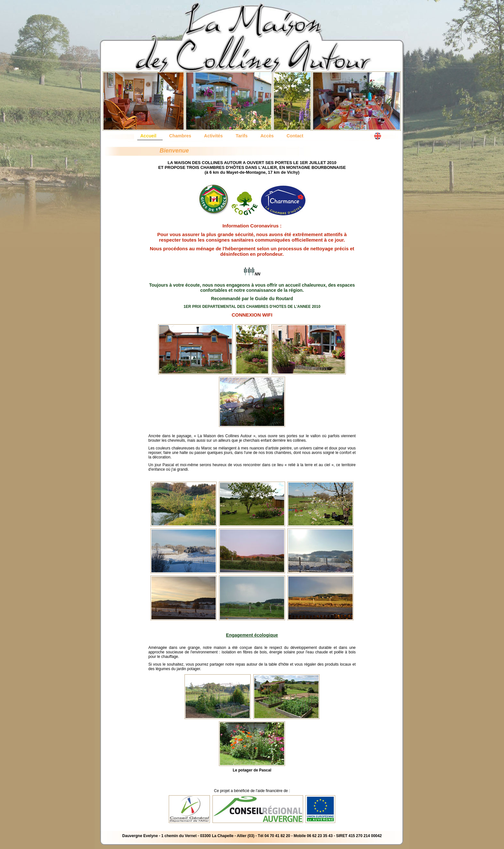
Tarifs (242, 136)
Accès (267, 136)
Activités (213, 136)
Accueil (148, 136)
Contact (295, 136)
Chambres (180, 136)
